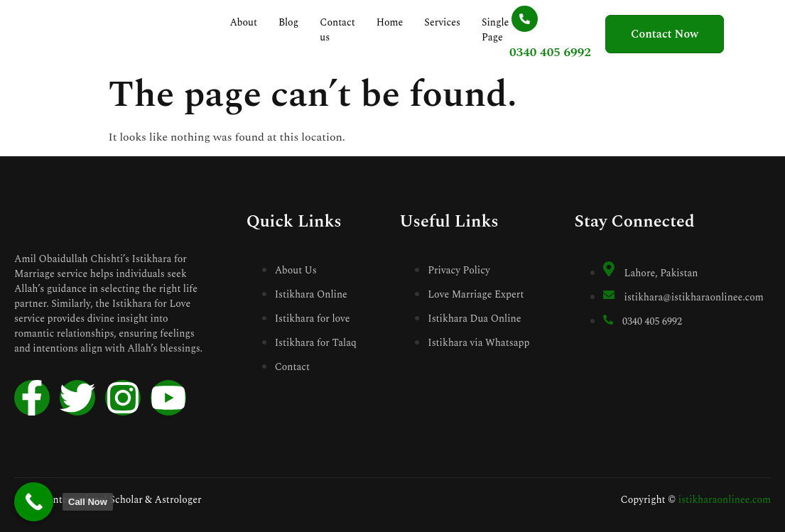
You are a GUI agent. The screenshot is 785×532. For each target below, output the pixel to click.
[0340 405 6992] (515, 19)
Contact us (339, 30)
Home (391, 22)
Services (444, 22)
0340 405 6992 (540, 52)
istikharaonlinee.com (725, 500)
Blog (291, 22)
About (245, 22)
